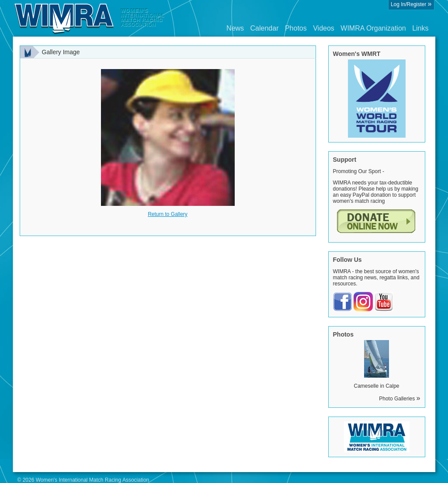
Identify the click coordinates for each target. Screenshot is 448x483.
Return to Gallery (168, 214)
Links (420, 28)
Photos (296, 28)
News (235, 28)
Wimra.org (90, 18)
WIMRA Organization (373, 28)
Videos (324, 28)
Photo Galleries (399, 399)
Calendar (265, 28)
